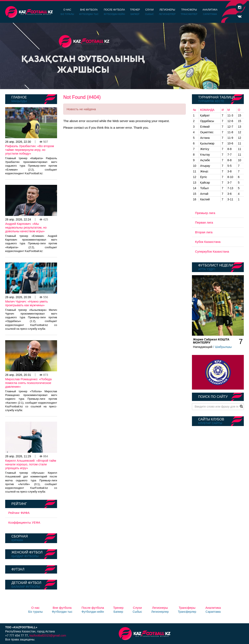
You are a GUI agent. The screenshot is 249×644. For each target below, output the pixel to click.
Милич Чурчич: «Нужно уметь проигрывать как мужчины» (27, 303)
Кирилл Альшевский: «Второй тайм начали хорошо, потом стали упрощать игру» (31, 464)
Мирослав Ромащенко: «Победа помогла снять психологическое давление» (28, 383)
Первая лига (204, 222)
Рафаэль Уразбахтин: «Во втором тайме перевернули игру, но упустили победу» (30, 150)
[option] (124, 56)
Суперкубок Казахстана (212, 251)
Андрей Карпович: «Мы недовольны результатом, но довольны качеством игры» (26, 227)
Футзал (18, 569)
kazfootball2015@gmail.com (48, 636)
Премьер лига (205, 213)
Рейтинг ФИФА (19, 513)
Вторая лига (204, 232)
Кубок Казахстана (208, 242)
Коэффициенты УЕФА (24, 522)
